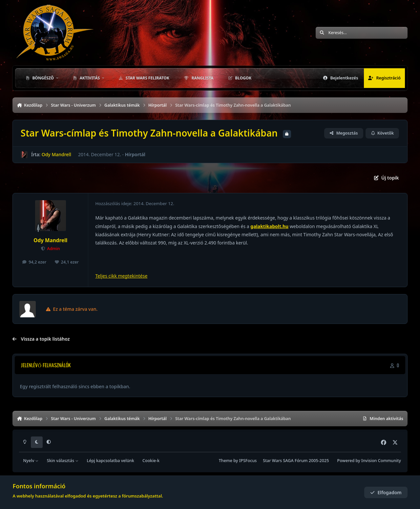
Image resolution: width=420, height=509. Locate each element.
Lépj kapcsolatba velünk (110, 461)
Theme (226, 461)
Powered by (369, 461)
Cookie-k (151, 461)
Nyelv (31, 461)
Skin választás (63, 461)
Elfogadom (386, 492)
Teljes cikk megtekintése (121, 276)
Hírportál (135, 154)
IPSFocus (248, 461)
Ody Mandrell (56, 154)
